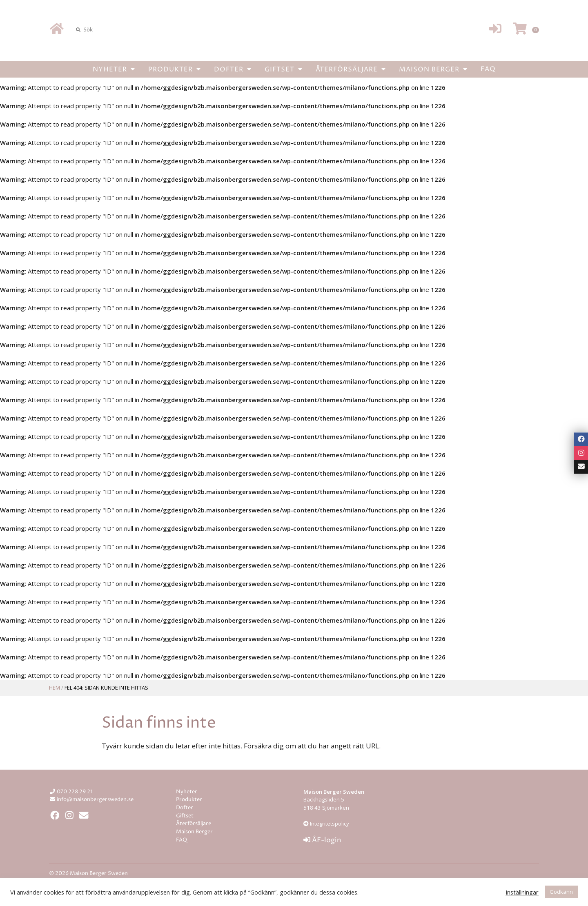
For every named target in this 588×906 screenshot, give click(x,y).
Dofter (233, 69)
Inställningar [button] (522, 892)
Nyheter (114, 69)
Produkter (175, 69)
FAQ (488, 69)
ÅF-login (322, 840)
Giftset (284, 69)
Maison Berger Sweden (294, 30)
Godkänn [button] (561, 892)
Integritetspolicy (329, 824)
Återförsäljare (351, 69)
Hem (55, 688)
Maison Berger (433, 69)
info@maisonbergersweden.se (95, 799)
